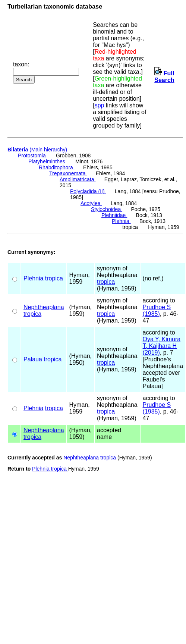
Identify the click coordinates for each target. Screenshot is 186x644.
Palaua (33, 359)
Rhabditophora (57, 167)
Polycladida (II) (88, 191)
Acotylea (91, 203)
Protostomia (33, 155)
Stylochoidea (107, 209)
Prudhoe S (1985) (157, 310)
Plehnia (121, 221)
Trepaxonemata (68, 173)
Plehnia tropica (50, 469)
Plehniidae (114, 215)
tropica (54, 278)
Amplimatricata (78, 179)
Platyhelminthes (48, 161)
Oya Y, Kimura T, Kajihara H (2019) (162, 346)
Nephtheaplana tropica (90, 458)
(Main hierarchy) (37, 150)
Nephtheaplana (44, 307)
